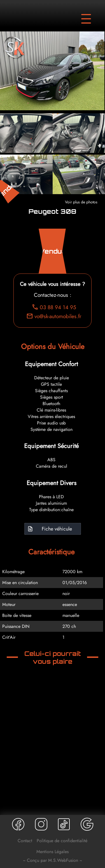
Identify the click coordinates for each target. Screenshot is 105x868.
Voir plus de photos (81, 202)
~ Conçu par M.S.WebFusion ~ (53, 860)
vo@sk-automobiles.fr (54, 316)
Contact (25, 841)
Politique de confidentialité (62, 841)
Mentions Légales (53, 852)
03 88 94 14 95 (54, 307)
